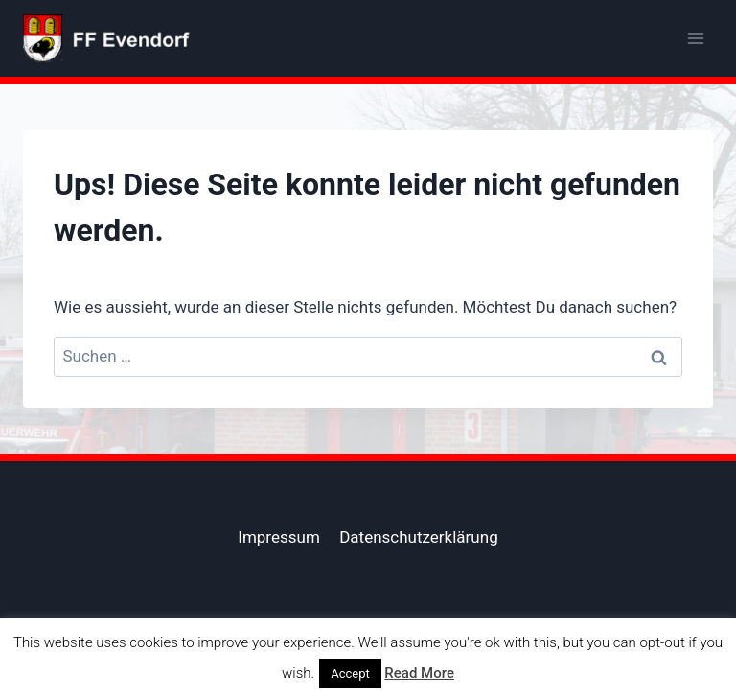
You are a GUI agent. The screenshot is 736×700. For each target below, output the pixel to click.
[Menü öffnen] (695, 38)
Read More (419, 673)
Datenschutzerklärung (418, 537)
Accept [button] (350, 674)
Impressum (279, 537)
